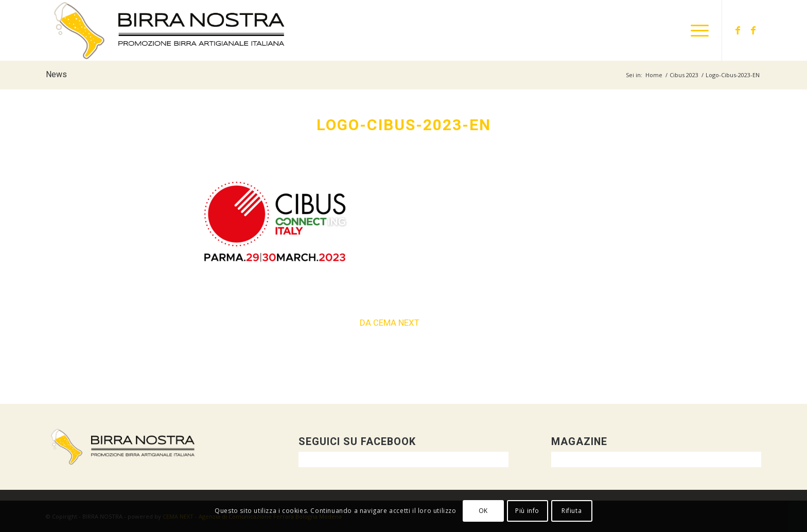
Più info (527, 511)
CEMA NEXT (396, 323)
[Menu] (696, 30)
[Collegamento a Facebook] (738, 30)
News (56, 75)
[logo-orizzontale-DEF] (170, 30)
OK (483, 511)
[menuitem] (696, 30)
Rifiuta (572, 511)
